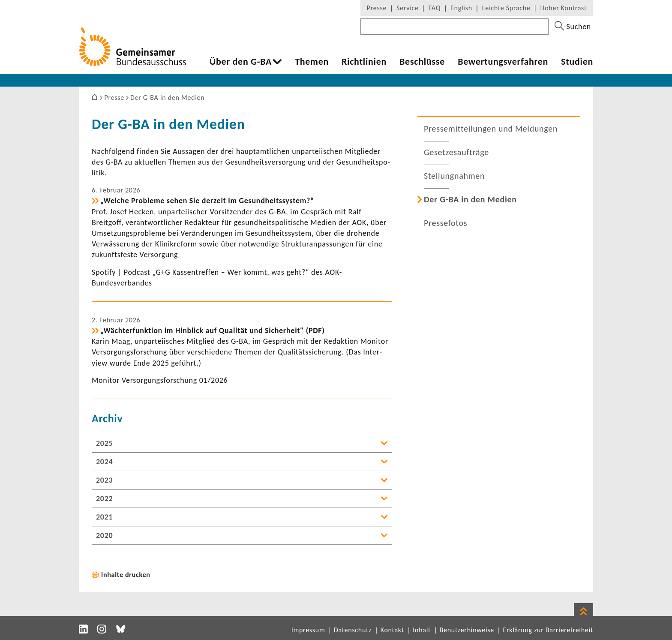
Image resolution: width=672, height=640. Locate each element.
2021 (104, 517)
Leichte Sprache (506, 8)
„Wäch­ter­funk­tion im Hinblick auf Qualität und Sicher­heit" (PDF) (213, 331)
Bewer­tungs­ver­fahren (503, 62)
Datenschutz (353, 630)
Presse (377, 8)
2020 (104, 535)
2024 (104, 462)
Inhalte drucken (126, 575)
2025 (104, 443)
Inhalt (422, 630)
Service (408, 8)
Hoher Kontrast (564, 8)
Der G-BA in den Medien (470, 199)
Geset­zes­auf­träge (456, 152)
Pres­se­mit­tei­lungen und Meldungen (491, 129)
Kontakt (392, 630)
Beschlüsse (422, 62)
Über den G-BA (241, 62)
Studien (577, 62)
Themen (312, 62)
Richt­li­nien (364, 62)
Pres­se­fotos (445, 223)
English (461, 8)
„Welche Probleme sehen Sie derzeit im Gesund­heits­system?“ (207, 201)
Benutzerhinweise (467, 630)
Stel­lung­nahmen (454, 176)
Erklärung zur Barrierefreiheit (548, 630)
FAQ (435, 8)
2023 (104, 480)
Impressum (308, 630)
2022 (104, 499)
